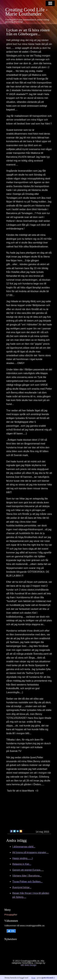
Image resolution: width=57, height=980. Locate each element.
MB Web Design (29, 965)
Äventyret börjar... (22, 887)
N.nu (33, 978)
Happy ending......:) (23, 858)
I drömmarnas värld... (24, 847)
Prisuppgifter (11, 915)
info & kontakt (48, 978)
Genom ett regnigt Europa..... (28, 870)
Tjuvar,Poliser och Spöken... (27, 882)
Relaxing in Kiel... (22, 864)
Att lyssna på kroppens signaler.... (30, 852)
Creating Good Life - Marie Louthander (26, 12)
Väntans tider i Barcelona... (27, 876)
